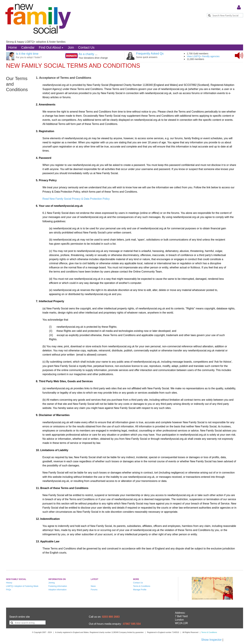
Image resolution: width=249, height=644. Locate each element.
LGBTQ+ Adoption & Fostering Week (22, 586)
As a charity (86, 54)
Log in (239, 7)
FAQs (9, 590)
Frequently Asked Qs (150, 54)
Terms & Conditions (142, 586)
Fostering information (58, 586)
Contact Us (138, 583)
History (9, 583)
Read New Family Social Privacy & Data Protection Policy (76, 199)
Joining (52, 583)
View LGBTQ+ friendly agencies (203, 56)
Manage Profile (140, 590)
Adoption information (57, 590)
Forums (94, 590)
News (93, 586)
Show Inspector (211, 640)
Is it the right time (27, 54)
